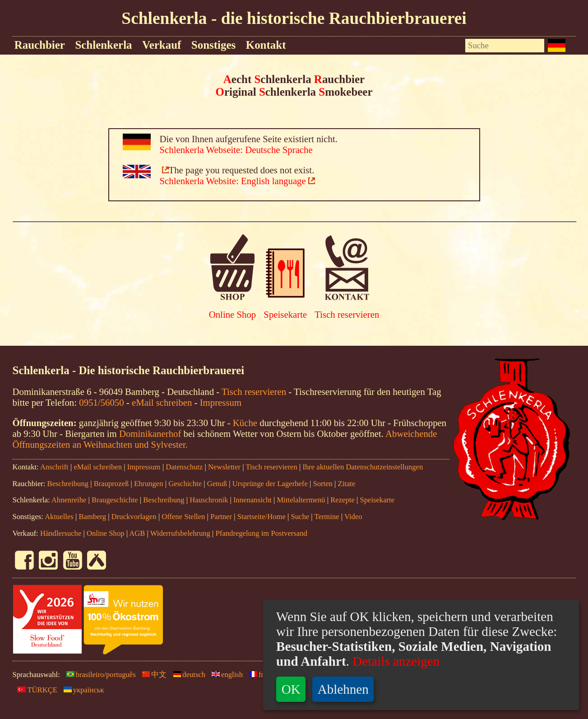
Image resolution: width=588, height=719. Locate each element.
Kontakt (266, 45)
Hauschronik (210, 500)
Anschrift (54, 467)
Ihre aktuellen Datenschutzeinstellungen (363, 467)
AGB (137, 533)
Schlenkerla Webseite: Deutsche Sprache (236, 150)
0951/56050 (101, 402)
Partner (221, 517)
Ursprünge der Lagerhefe (270, 484)
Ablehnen (343, 689)
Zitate (347, 484)
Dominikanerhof (150, 434)
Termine (326, 517)
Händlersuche (61, 533)
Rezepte (343, 500)
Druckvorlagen (134, 517)
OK (291, 689)
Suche (300, 517)
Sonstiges (213, 45)
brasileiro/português (99, 675)
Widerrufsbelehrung (180, 533)
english (225, 675)
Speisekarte (285, 314)
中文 (152, 675)
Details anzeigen (394, 661)
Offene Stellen (183, 517)
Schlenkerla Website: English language (233, 181)
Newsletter (224, 467)
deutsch (187, 675)
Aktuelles (59, 517)
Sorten (322, 484)
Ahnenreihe (69, 500)
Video (353, 517)
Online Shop (233, 314)
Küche (245, 423)
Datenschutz (184, 467)
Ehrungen (149, 484)
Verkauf (162, 45)
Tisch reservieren (347, 314)
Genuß (217, 484)
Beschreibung (68, 484)
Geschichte (185, 484)
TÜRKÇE (35, 690)
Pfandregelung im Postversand (262, 533)
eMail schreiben (162, 402)
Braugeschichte (115, 500)
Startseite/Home (262, 517)
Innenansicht (252, 500)
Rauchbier (40, 45)
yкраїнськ (81, 690)
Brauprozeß (111, 484)
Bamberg (92, 517)
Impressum (221, 402)
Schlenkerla (103, 45)
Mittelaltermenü (301, 500)
